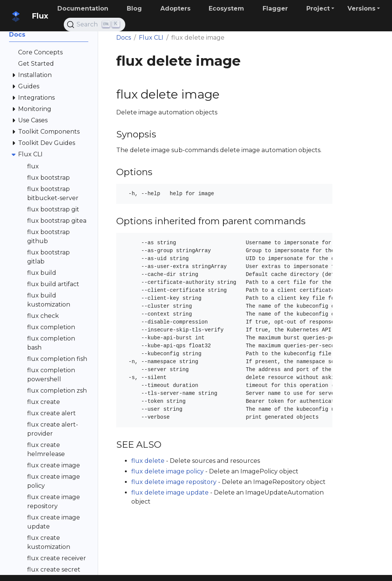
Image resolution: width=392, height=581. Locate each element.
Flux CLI (151, 38)
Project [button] (318, 8)
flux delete (148, 461)
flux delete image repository (174, 482)
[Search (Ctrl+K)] (95, 25)
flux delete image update (170, 492)
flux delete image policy (168, 471)
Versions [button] (361, 8)
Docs (124, 38)
